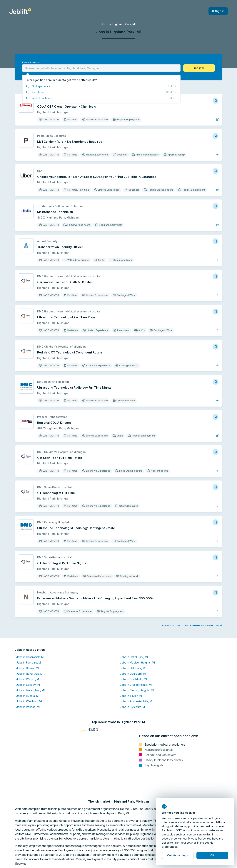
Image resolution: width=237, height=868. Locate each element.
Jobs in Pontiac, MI (28, 707)
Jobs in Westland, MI (29, 701)
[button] (199, 68)
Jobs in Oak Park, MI (133, 668)
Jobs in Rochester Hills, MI (136, 701)
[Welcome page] (20, 11)
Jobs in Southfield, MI (133, 679)
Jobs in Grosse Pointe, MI (136, 685)
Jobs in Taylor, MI (131, 696)
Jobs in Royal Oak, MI (30, 674)
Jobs (105, 24)
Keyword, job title (30, 62)
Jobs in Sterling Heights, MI (137, 690)
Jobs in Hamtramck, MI (30, 657)
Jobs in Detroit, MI (27, 668)
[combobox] (101, 68)
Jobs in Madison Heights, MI (137, 663)
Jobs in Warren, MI (28, 679)
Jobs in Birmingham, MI (30, 690)
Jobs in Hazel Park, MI (134, 657)
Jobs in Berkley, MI (28, 685)
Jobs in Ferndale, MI (29, 663)
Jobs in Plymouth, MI (133, 707)
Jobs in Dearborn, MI (133, 674)
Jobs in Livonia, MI (28, 696)
